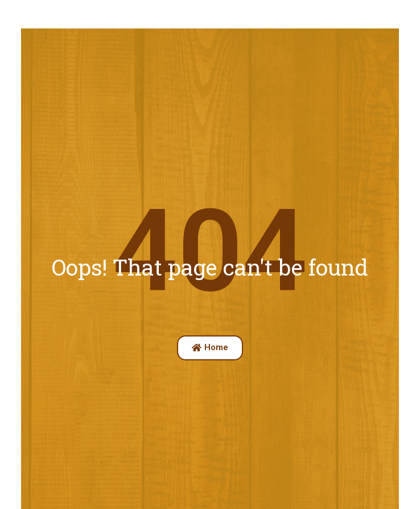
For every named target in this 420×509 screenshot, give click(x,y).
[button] (210, 348)
